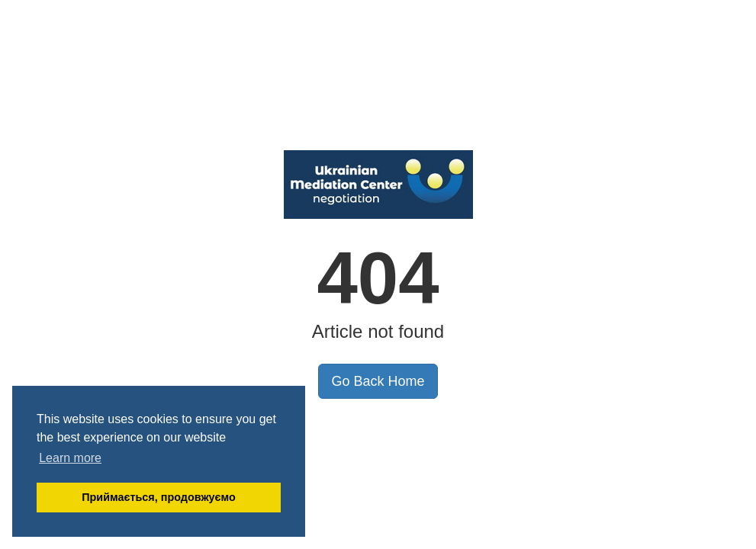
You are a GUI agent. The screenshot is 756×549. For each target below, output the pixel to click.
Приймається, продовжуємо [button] (159, 497)
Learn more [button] (70, 458)
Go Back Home (378, 381)
